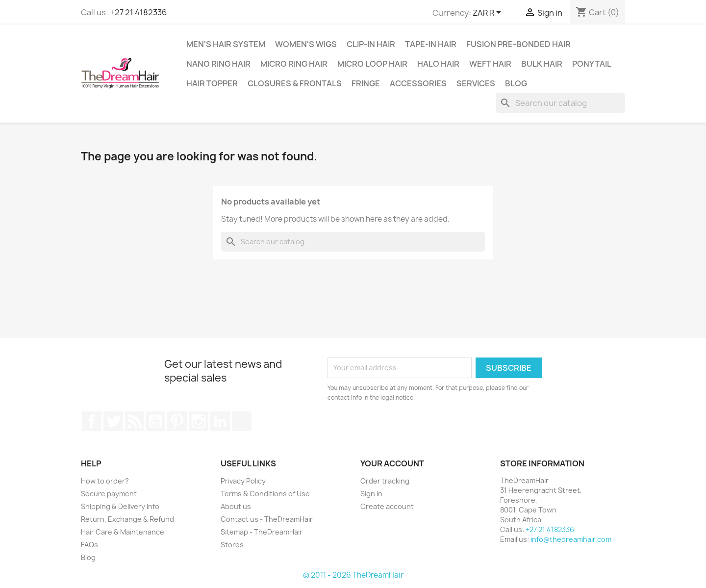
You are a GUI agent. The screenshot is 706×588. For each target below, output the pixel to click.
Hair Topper (212, 83)
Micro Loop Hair (372, 64)
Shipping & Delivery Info (120, 506)
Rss (134, 421)
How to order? (105, 481)
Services (476, 83)
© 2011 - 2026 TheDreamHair (353, 575)
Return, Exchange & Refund (127, 519)
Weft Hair (490, 64)
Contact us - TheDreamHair (267, 519)
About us (236, 506)
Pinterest (177, 421)
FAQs (89, 545)
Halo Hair (438, 64)
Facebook (92, 421)
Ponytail (592, 64)
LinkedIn (220, 421)
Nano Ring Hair (218, 64)
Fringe (366, 83)
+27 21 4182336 (138, 12)
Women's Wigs (306, 44)
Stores (232, 545)
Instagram (199, 421)
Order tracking (385, 481)
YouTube (155, 421)
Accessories (418, 83)
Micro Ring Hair (294, 64)
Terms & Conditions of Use (265, 494)
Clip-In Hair (371, 44)
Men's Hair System (226, 44)
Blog (516, 83)
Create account (387, 506)
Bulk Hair (542, 64)
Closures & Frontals (295, 83)
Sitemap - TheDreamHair (262, 532)
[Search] (560, 103)
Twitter (113, 421)
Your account (392, 463)
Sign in (371, 494)
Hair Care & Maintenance (123, 532)
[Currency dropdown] (489, 13)
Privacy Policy (243, 481)
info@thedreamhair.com (571, 539)
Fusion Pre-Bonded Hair (518, 44)
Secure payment (109, 494)
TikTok (242, 421)
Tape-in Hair (431, 44)
